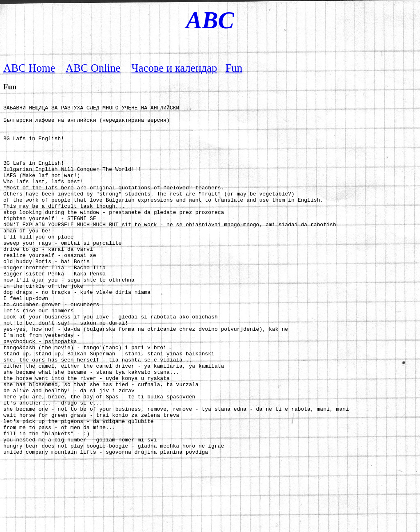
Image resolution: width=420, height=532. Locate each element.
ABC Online (93, 68)
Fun (234, 68)
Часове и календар (175, 68)
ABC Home (29, 68)
